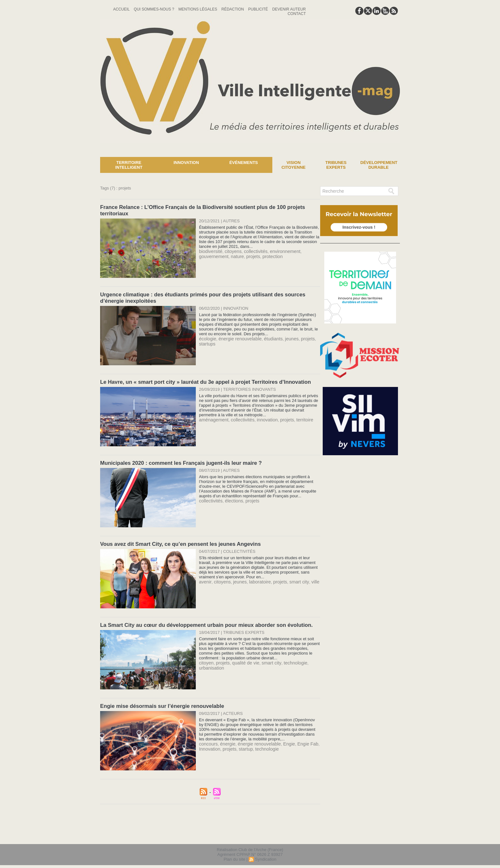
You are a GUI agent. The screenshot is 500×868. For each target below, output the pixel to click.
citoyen (206, 658)
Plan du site (234, 853)
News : (7, 152)
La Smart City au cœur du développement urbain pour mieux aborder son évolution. (202, 620)
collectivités (250, 250)
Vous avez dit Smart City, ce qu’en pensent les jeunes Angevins (177, 540)
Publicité (258, 9)
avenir (205, 577)
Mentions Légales (199, 9)
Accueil (122, 9)
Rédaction (233, 9)
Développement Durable (379, 165)
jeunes (283, 336)
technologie (286, 658)
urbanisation (210, 662)
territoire (295, 416)
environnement (277, 250)
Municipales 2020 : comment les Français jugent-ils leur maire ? (177, 460)
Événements (244, 163)
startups (206, 341)
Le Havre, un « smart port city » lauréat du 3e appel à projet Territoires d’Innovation (201, 379)
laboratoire (254, 577)
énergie (225, 738)
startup (242, 743)
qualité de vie (242, 658)
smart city (290, 577)
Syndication (265, 853)
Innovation (186, 163)
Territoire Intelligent (129, 165)
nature (234, 255)
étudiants (266, 336)
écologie (207, 336)
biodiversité (210, 250)
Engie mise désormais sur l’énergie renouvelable (159, 701)
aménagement (212, 416)
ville (304, 577)
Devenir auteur (289, 9)
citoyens (230, 250)
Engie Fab (298, 738)
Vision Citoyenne (294, 165)
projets (248, 255)
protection (266, 255)
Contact (297, 14)
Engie (280, 738)
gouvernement (212, 255)
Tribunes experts (336, 165)
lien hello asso (380, 829)
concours (207, 738)
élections (231, 497)
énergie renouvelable (236, 336)
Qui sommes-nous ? (155, 9)
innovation (261, 416)
